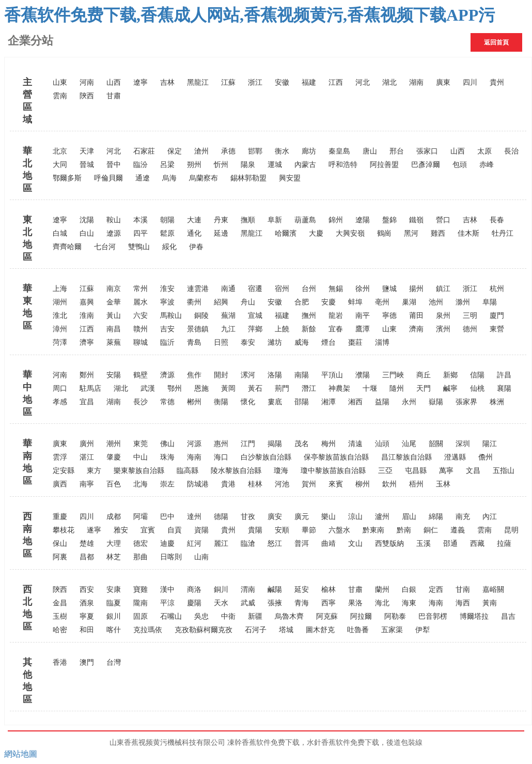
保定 (175, 151)
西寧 (328, 603)
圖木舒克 (320, 630)
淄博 (382, 342)
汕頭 (382, 444)
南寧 (87, 484)
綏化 (169, 247)
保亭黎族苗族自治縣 (336, 457)
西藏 (477, 544)
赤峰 (487, 165)
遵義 (458, 530)
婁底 (275, 402)
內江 (490, 517)
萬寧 (446, 471)
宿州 (282, 289)
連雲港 (198, 289)
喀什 (114, 630)
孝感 (60, 402)
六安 (140, 316)
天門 (424, 388)
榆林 (328, 590)
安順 (282, 530)
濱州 (443, 329)
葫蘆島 (305, 220)
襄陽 (504, 388)
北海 (140, 484)
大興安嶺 (350, 233)
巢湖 (409, 302)
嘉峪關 (493, 590)
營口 (443, 220)
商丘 (424, 375)
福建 (309, 82)
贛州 (140, 329)
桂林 (255, 484)
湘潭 (328, 402)
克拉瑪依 (148, 630)
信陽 (477, 375)
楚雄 (87, 544)
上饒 (282, 329)
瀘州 (382, 517)
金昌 (60, 603)
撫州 (309, 316)
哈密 (60, 630)
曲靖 (328, 544)
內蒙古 (305, 165)
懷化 (248, 402)
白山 (87, 233)
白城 (60, 233)
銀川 (114, 616)
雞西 (438, 233)
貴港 (228, 484)
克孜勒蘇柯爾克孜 (204, 630)
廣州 (87, 444)
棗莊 (355, 342)
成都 (114, 517)
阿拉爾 (361, 616)
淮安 (167, 289)
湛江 (87, 457)
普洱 (302, 544)
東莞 (140, 444)
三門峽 (393, 375)
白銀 (409, 590)
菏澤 (60, 342)
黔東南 (373, 530)
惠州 (221, 444)
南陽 (302, 375)
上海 (60, 289)
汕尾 (409, 444)
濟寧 (87, 342)
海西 (463, 603)
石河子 (256, 630)
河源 (194, 444)
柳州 (363, 484)
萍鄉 (255, 329)
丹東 (221, 220)
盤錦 (389, 220)
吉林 (167, 82)
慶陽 (194, 603)
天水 (221, 603)
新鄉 (450, 375)
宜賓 (148, 530)
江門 (248, 444)
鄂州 (175, 388)
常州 (140, 289)
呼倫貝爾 (108, 178)
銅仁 (431, 530)
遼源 (114, 233)
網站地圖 (21, 754)
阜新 (275, 220)
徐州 (363, 289)
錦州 (336, 220)
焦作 (194, 375)
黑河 (411, 233)
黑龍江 (198, 82)
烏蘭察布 (204, 178)
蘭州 (382, 590)
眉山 (409, 517)
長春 (497, 220)
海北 (382, 603)
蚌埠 (355, 302)
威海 (302, 342)
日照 (221, 342)
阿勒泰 (395, 616)
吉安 (167, 329)
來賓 (336, 484)
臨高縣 (187, 471)
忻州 (221, 165)
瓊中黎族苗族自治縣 (333, 471)
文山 (355, 544)
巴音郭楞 (433, 616)
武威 (248, 603)
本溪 (140, 220)
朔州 (194, 165)
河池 (282, 484)
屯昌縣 (416, 471)
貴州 (497, 82)
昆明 (511, 530)
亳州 (382, 302)
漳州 (60, 329)
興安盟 (290, 178)
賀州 (309, 484)
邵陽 (302, 402)
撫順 (248, 220)
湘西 (355, 402)
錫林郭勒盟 (248, 178)
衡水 (282, 151)
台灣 (114, 662)
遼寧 (140, 82)
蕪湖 (228, 316)
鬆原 (167, 233)
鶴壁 (140, 375)
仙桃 (477, 388)
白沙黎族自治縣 (266, 457)
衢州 (194, 302)
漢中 (167, 590)
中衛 (228, 616)
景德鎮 (198, 329)
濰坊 (275, 342)
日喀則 (171, 557)
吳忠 (201, 616)
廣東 (443, 82)
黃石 (255, 388)
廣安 (275, 517)
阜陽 (490, 302)
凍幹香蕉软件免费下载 (263, 743)
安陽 (114, 375)
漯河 (248, 375)
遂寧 (94, 530)
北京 (60, 151)
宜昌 (87, 402)
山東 (60, 82)
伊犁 (423, 630)
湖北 (389, 82)
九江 (228, 329)
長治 (511, 151)
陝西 (87, 96)
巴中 (167, 517)
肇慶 (114, 457)
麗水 (140, 302)
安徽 (282, 82)
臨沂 (167, 342)
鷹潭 (363, 329)
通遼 (143, 178)
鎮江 (443, 289)
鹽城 (389, 289)
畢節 (309, 530)
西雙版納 (389, 544)
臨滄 (248, 544)
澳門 (87, 662)
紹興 (221, 302)
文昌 (473, 471)
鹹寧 (450, 388)
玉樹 (60, 616)
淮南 (87, 316)
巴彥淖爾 (426, 165)
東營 (497, 329)
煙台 (328, 342)
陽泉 (248, 165)
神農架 (339, 388)
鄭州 (87, 375)
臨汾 (140, 165)
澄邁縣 (455, 457)
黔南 (404, 530)
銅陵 (201, 316)
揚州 (416, 289)
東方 (94, 471)
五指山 (504, 471)
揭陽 (275, 444)
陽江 (490, 444)
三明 (470, 316)
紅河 (194, 544)
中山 (140, 457)
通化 (194, 233)
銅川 (221, 590)
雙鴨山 (139, 247)
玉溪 (424, 544)
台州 (309, 289)
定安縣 (64, 471)
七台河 (105, 247)
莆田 (416, 316)
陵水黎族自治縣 (236, 471)
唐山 (370, 151)
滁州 (463, 302)
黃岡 (228, 388)
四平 (140, 233)
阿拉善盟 (384, 165)
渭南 (248, 590)
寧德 (389, 316)
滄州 (201, 151)
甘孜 (248, 517)
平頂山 (332, 375)
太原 (484, 151)
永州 (409, 402)
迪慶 (167, 544)
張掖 (275, 603)
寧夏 (87, 616)
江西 (336, 82)
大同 (60, 165)
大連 (194, 220)
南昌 (114, 329)
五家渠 (392, 630)
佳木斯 (468, 233)
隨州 (397, 388)
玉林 (443, 484)
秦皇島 (339, 151)
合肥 (302, 302)
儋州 (486, 457)
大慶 (316, 233)
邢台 (397, 151)
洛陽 (275, 375)
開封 (221, 375)
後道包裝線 (404, 743)
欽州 (389, 484)
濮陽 (363, 375)
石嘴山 (171, 616)
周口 (60, 388)
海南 (194, 457)
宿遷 (255, 289)
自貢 (175, 530)
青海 (302, 603)
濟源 (167, 375)
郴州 (194, 402)
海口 (221, 457)
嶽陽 (436, 402)
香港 (60, 662)
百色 (114, 484)
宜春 (336, 329)
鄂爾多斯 (67, 178)
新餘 (309, 329)
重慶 (60, 517)
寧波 (167, 302)
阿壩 (140, 517)
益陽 (382, 402)
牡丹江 (503, 233)
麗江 (221, 544)
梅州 (328, 444)
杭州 (497, 289)
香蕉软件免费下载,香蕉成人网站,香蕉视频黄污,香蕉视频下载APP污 (249, 15)
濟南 (416, 329)
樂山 (328, 517)
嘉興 (87, 302)
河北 (363, 82)
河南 (87, 82)
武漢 (148, 388)
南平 (363, 316)
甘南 (463, 590)
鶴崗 (384, 233)
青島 (194, 342)
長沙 (140, 402)
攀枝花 (64, 530)
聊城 (140, 342)
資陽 (201, 530)
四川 (470, 82)
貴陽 (255, 530)
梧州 (416, 484)
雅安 (121, 530)
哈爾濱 (286, 233)
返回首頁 (496, 42)
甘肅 (114, 96)
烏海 (169, 178)
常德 (167, 402)
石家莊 (144, 151)
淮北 (60, 316)
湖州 (60, 302)
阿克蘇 (327, 616)
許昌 (504, 375)
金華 (114, 302)
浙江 (255, 82)
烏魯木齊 (289, 616)
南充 (463, 517)
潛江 (309, 388)
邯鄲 (255, 151)
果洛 (355, 603)
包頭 (460, 165)
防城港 (198, 484)
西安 (87, 590)
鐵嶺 (416, 220)
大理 (114, 544)
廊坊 (309, 151)
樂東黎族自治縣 (139, 471)
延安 (302, 590)
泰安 (248, 342)
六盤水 (339, 530)
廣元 (302, 517)
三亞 (385, 471)
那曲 (140, 557)
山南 (201, 557)
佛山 (167, 444)
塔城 (286, 630)
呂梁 (167, 165)
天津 (87, 151)
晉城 (87, 165)
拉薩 (504, 544)
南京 (114, 289)
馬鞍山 (171, 316)
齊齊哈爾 (67, 247)
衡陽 (221, 402)
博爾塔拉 (474, 616)
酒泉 (87, 603)
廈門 (497, 316)
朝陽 (167, 220)
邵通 (450, 544)
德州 (470, 329)
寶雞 (140, 590)
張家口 (427, 151)
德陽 (221, 517)
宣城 (255, 316)
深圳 (463, 444)
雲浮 (60, 457)
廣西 (60, 484)
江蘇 (228, 82)
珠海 (167, 457)
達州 (194, 517)
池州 (436, 302)
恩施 (201, 388)
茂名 (302, 444)
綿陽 (436, 517)
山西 (114, 82)
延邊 (221, 233)
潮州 (114, 444)
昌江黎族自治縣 (406, 457)
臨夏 (114, 603)
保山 (60, 544)
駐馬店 (90, 388)
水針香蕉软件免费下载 (343, 743)
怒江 (275, 544)
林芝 (114, 557)
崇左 (167, 484)
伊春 (196, 247)
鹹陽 (275, 590)
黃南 (490, 603)
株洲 (497, 402)
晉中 (114, 165)
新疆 (255, 616)
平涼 (167, 603)
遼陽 (363, 220)
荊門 (282, 388)
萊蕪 (114, 342)
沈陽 (87, 220)
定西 (436, 590)
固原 (140, 616)
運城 (275, 165)
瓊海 (281, 471)
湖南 (416, 82)
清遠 (355, 444)
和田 (87, 630)
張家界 (466, 402)
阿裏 (60, 557)
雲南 (60, 96)
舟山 (248, 302)
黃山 (114, 316)
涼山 (355, 517)
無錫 (336, 289)
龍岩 (336, 316)
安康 (114, 590)
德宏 (140, 544)
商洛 (194, 590)
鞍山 (114, 220)
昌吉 (508, 616)
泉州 (443, 316)
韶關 (436, 444)
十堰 (370, 388)
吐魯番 (358, 630)
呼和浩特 (343, 165)
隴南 (140, 603)
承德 (228, 151)
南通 (228, 289)
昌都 (87, 557)
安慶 (328, 302)
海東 (409, 603)
